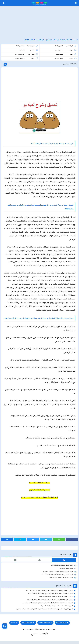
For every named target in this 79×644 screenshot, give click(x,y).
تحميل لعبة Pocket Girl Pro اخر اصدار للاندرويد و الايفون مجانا (57, 597)
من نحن (13, 623)
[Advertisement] (39, 22)
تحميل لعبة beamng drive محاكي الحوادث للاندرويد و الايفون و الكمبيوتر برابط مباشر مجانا (49, 603)
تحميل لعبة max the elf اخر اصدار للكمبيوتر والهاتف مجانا (58, 606)
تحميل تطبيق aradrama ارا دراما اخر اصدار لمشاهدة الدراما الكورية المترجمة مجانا (51, 600)
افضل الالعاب (59, 50)
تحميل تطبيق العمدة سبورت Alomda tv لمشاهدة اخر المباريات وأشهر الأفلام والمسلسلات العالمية (46, 609)
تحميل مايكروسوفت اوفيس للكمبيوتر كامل (62, 578)
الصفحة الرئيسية (61, 623)
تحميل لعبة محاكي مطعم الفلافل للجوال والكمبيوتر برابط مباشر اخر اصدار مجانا (52, 594)
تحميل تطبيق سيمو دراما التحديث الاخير (63, 565)
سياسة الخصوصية (44, 623)
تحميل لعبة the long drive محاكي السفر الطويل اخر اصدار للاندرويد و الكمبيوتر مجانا (51, 591)
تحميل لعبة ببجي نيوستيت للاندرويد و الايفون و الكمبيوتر (59, 575)
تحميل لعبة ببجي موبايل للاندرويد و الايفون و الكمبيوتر (60, 572)
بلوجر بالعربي (40, 634)
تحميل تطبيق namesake (68, 569)
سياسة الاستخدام (27, 623)
